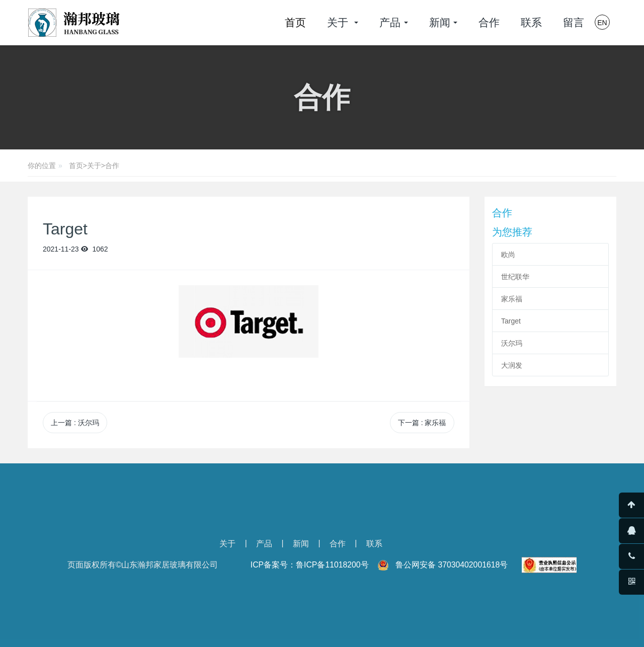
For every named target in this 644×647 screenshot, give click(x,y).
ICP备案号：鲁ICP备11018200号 (310, 565)
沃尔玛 (512, 343)
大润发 (512, 365)
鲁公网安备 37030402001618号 (452, 565)
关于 (94, 166)
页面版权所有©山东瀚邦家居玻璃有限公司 (143, 565)
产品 (264, 544)
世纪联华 (515, 277)
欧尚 (508, 255)
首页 (295, 22)
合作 (112, 166)
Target (511, 321)
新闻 (301, 544)
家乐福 (512, 299)
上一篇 (75, 423)
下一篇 (422, 423)
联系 (374, 544)
